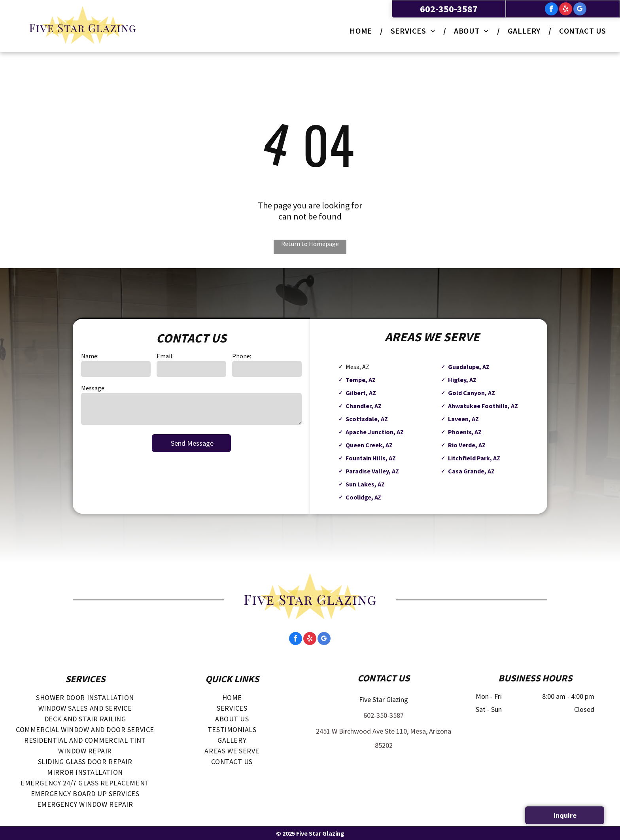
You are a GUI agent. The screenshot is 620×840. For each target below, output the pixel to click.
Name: (90, 356)
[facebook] (551, 10)
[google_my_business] (580, 10)
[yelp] (566, 10)
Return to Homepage (310, 244)
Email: (165, 356)
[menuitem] (362, 31)
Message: (93, 388)
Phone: (242, 356)
